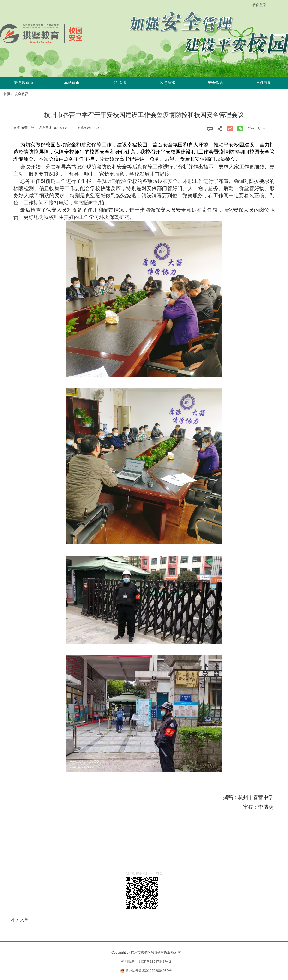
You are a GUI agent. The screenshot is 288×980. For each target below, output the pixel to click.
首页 (7, 94)
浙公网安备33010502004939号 (148, 971)
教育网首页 (24, 83)
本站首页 (72, 83)
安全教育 (21, 94)
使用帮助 (128, 962)
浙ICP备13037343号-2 (154, 962)
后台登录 (259, 5)
